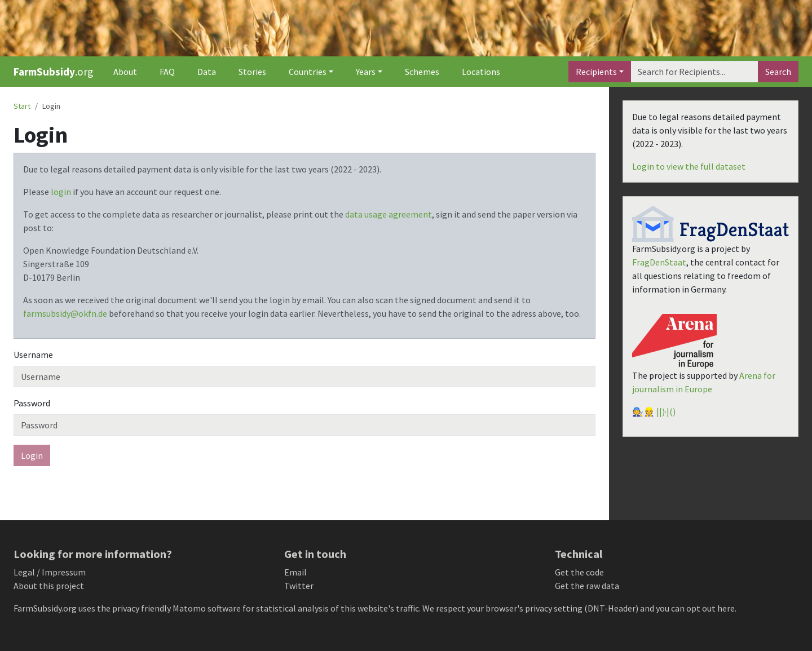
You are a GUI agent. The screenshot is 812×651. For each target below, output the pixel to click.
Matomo (189, 608)
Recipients (596, 72)
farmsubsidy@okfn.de (65, 313)
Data (207, 72)
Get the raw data (587, 586)
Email (295, 572)
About (125, 72)
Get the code (579, 572)
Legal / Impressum (50, 572)
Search (778, 72)
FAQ (167, 72)
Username (33, 355)
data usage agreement (389, 214)
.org (53, 72)
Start (22, 106)
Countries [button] (308, 72)
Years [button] (366, 72)
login (61, 192)
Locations (481, 72)
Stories (252, 72)
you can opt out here (695, 608)
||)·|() (666, 411)
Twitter (299, 586)
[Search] (694, 72)
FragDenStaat (659, 262)
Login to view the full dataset (689, 166)
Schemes (422, 72)
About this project (49, 586)
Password (32, 403)
